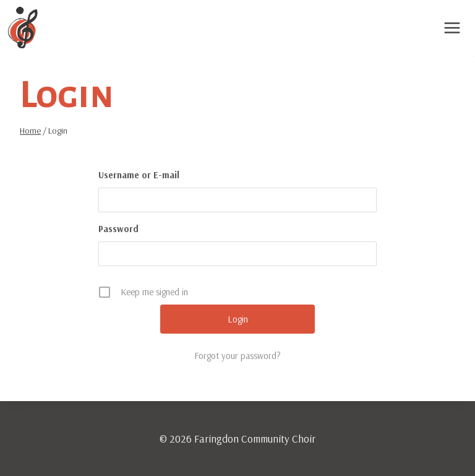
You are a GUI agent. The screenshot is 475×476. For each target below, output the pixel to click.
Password (118, 229)
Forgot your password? (237, 356)
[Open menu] (452, 28)
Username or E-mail (139, 175)
